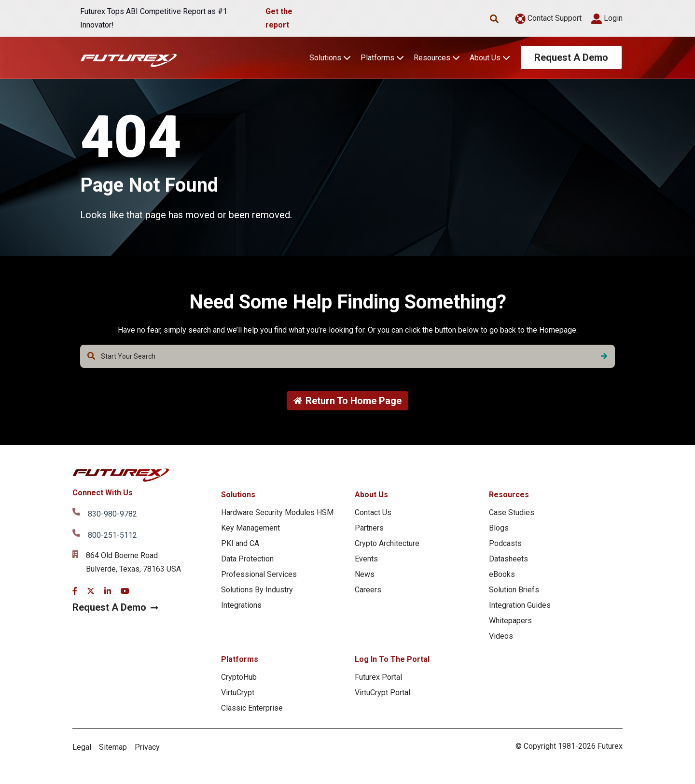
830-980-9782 (112, 514)
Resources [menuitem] (509, 495)
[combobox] (347, 356)
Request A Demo (571, 57)
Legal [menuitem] (82, 747)
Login (607, 18)
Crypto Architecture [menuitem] (387, 543)
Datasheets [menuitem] (508, 559)
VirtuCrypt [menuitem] (238, 693)
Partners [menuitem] (369, 528)
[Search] (604, 356)
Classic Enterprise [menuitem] (252, 708)
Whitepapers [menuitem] (510, 621)
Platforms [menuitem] (240, 659)
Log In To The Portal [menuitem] (392, 659)
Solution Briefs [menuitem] (514, 590)
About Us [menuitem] (371, 495)
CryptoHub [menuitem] (239, 677)
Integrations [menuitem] (241, 605)
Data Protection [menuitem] (247, 559)
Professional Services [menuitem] (259, 574)
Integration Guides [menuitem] (520, 605)
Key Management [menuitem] (250, 528)
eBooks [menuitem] (502, 574)
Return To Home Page (348, 401)
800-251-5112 (112, 535)
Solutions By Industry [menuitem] (257, 590)
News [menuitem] (365, 574)
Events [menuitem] (366, 559)
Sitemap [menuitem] (113, 747)
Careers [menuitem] (368, 590)
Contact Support (548, 18)
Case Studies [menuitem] (512, 512)
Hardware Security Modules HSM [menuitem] (277, 512)
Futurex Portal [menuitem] (378, 677)
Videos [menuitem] (501, 636)
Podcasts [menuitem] (505, 543)
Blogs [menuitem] (499, 528)
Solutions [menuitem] (238, 495)
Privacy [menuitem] (147, 747)
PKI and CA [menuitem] (240, 543)
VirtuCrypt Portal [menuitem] (382, 693)
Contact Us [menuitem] (373, 512)
